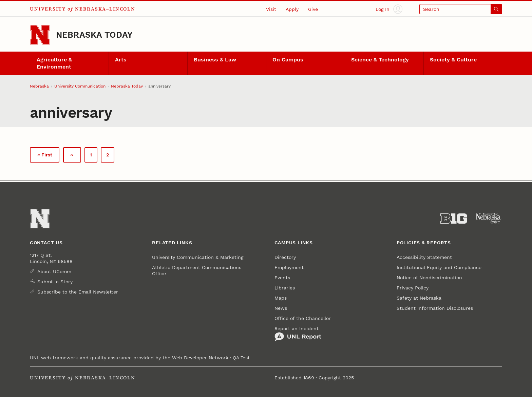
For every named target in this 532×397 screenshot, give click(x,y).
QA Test (241, 358)
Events (282, 278)
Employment (289, 267)
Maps (281, 298)
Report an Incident (298, 334)
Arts (121, 60)
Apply (292, 9)
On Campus (288, 60)
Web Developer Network (200, 358)
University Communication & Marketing (198, 257)
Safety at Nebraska (419, 298)
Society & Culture (453, 60)
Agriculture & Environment (54, 63)
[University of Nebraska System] (489, 219)
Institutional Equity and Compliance (439, 267)
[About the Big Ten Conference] (454, 219)
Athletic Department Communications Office (197, 270)
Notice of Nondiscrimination (429, 278)
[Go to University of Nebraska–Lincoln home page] (40, 35)
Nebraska (39, 86)
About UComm (54, 271)
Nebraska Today (94, 35)
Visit (271, 9)
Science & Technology (380, 60)
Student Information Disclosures (435, 308)
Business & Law (215, 60)
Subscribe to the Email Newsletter (78, 292)
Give (313, 9)
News (281, 308)
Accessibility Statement (424, 257)
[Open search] (461, 9)
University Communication (80, 86)
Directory (285, 257)
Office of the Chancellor (303, 318)
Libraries (285, 288)
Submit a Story (55, 282)
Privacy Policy (413, 288)
